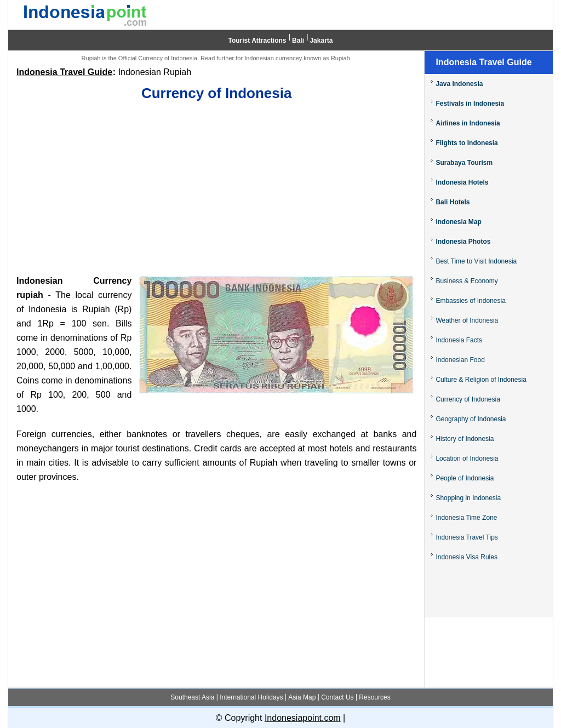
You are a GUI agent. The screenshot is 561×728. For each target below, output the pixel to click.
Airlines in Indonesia (468, 123)
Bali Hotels (453, 202)
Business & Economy (466, 281)
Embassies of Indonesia (470, 301)
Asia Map (302, 697)
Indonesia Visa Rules (466, 557)
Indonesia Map (458, 222)
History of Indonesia (465, 439)
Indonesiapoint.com (303, 718)
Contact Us (337, 697)
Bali (298, 41)
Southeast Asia (192, 697)
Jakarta (321, 41)
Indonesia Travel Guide (64, 72)
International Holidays (251, 697)
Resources (374, 697)
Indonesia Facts (459, 340)
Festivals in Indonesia (470, 104)
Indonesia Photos (463, 242)
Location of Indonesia (467, 458)
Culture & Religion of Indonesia (481, 380)
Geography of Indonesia (471, 419)
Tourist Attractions (257, 41)
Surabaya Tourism (464, 163)
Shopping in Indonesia (468, 498)
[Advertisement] (216, 189)
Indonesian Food (460, 360)
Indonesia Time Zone (466, 518)
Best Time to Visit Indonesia (476, 261)
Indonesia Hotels (462, 182)
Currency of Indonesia (468, 399)
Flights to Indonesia (466, 143)
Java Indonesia (459, 84)
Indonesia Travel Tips (466, 537)
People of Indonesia (465, 478)
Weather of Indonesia (467, 320)
